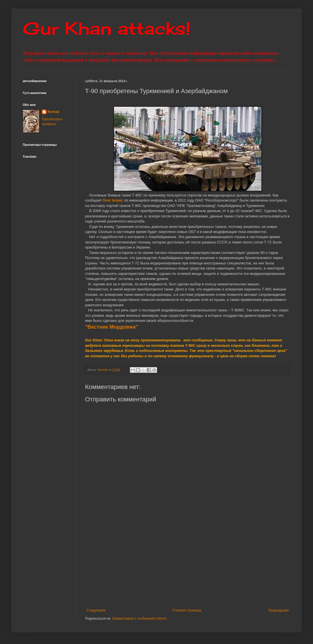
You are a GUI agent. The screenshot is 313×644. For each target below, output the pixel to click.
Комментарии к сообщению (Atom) (139, 619)
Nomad (53, 112)
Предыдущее (279, 610)
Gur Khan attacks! (106, 28)
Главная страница (187, 610)
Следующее (96, 610)
